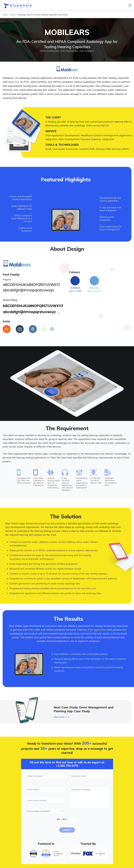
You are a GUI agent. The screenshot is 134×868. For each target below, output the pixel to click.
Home (5, 15)
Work (13, 15)
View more (59, 717)
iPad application (97, 630)
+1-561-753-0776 (67, 766)
